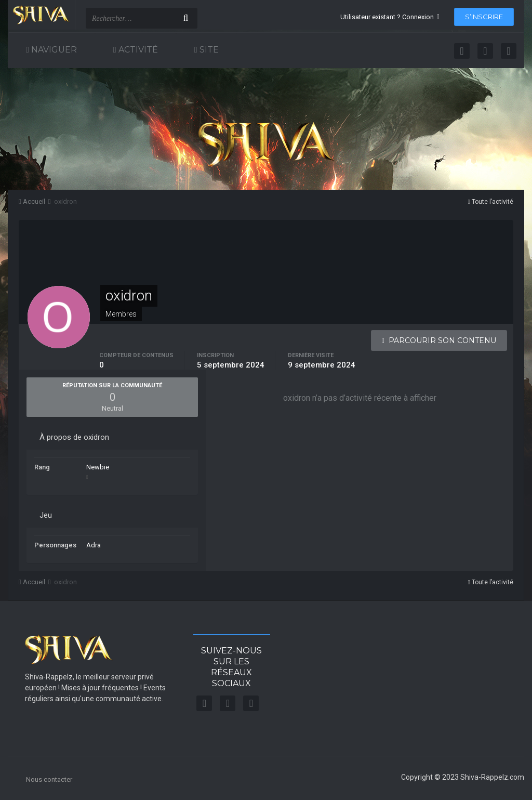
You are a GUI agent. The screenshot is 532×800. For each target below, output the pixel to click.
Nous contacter (49, 779)
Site (208, 50)
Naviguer (53, 50)
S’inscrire (484, 17)
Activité (137, 50)
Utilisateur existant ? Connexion (390, 17)
